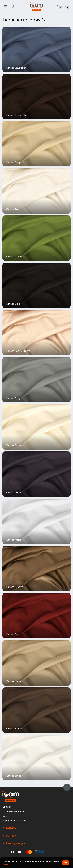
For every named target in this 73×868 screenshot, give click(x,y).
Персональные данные (14, 821)
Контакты (7, 807)
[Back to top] (67, 787)
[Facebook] (5, 852)
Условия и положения (13, 811)
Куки (5, 816)
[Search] (12, 6)
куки (6, 864)
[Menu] (6, 6)
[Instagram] (12, 852)
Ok (66, 863)
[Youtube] (20, 852)
